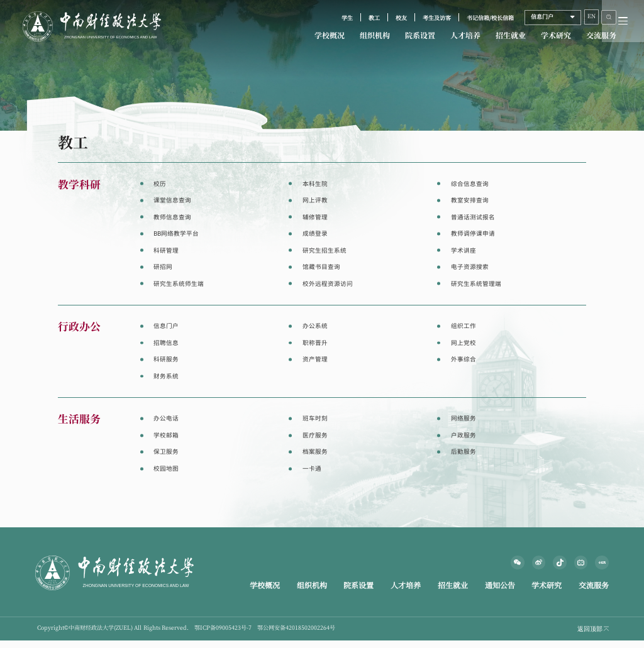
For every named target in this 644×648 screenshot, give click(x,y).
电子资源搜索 (470, 267)
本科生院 (315, 184)
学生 (347, 19)
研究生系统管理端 (476, 284)
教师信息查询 (172, 217)
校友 (401, 19)
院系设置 (420, 36)
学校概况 (330, 36)
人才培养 (465, 36)
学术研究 (556, 36)
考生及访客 (437, 19)
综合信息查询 (470, 184)
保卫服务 (166, 452)
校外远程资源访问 (328, 284)
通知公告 (500, 586)
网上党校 (464, 343)
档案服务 (315, 452)
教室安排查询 (470, 200)
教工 (374, 19)
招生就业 (511, 36)
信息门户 (166, 326)
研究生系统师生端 (179, 284)
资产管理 (315, 359)
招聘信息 (166, 343)
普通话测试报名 (473, 217)
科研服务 (166, 359)
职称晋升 (315, 343)
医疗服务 (315, 435)
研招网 (163, 267)
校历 (160, 184)
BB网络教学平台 (176, 233)
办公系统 (315, 326)
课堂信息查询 (172, 200)
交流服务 (601, 36)
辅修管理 (315, 217)
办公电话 (166, 418)
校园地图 (166, 469)
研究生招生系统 (325, 250)
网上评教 (315, 200)
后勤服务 (464, 452)
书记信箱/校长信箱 (490, 19)
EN (591, 16)
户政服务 (464, 435)
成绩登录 (315, 233)
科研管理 (166, 250)
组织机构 (375, 36)
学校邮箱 (166, 435)
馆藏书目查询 (321, 267)
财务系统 (166, 376)
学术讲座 (464, 250)
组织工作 (464, 326)
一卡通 (312, 469)
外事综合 (464, 359)
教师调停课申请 (473, 233)
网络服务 (464, 418)
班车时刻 (315, 418)
